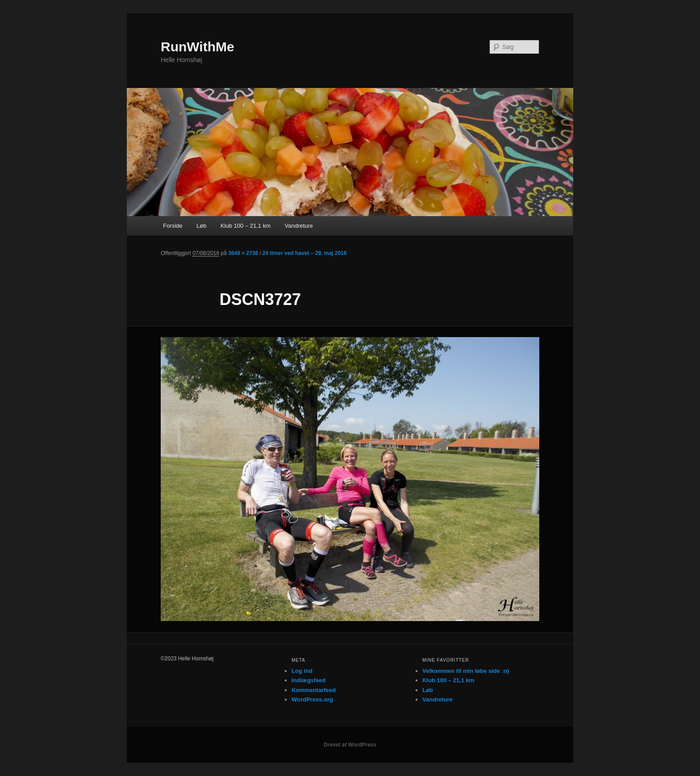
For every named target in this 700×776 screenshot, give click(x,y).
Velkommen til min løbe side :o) (466, 671)
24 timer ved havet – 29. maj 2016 (305, 253)
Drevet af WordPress (350, 745)
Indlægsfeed (309, 680)
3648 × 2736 (243, 253)
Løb (201, 226)
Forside (173, 226)
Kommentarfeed (314, 690)
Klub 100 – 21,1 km (246, 226)
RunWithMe (198, 47)
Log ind (302, 671)
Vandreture (298, 226)
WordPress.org (312, 699)
